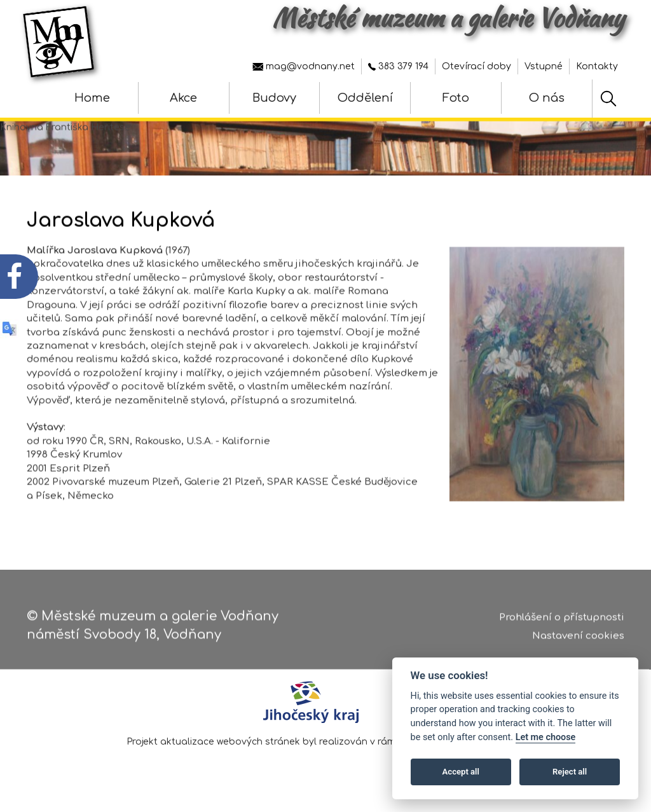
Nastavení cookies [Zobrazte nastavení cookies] (578, 641)
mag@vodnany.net (304, 66)
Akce (183, 98)
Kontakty (597, 66)
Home (92, 98)
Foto (456, 98)
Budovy (274, 98)
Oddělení (365, 98)
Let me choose (546, 737)
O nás (547, 98)
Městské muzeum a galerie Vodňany (448, 18)
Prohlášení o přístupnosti (562, 622)
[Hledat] (608, 99)
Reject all (570, 772)
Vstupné (544, 66)
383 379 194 (398, 66)
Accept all (461, 772)
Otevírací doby (476, 66)
